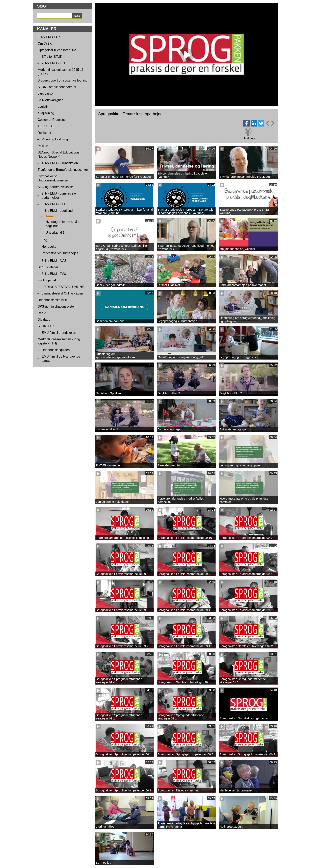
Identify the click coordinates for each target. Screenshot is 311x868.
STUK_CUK (46, 326)
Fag (44, 240)
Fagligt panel (47, 280)
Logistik (43, 107)
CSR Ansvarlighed (51, 100)
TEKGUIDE (46, 126)
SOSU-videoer (48, 267)
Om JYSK (45, 44)
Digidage (44, 320)
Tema (50, 216)
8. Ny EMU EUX (49, 37)
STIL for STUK (52, 57)
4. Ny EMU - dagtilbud (57, 211)
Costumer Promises (52, 120)
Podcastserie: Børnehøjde (60, 253)
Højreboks (49, 247)
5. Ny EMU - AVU (54, 261)
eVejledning (46, 113)
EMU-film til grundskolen (59, 333)
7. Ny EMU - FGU (54, 63)
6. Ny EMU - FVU (54, 274)
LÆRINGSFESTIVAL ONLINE (63, 287)
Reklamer (44, 133)
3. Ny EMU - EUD (54, 204)
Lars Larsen (46, 94)
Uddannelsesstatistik (52, 300)
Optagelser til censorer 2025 (58, 50)
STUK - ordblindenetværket (57, 87)
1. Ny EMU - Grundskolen (60, 163)
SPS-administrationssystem (57, 306)
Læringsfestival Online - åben (62, 293)
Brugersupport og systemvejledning (63, 80)
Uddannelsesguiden (56, 350)
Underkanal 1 (55, 233)
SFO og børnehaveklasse (56, 187)
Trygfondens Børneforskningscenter (63, 170)
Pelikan (43, 146)
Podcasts (250, 138)
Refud (42, 313)
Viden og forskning (55, 139)
